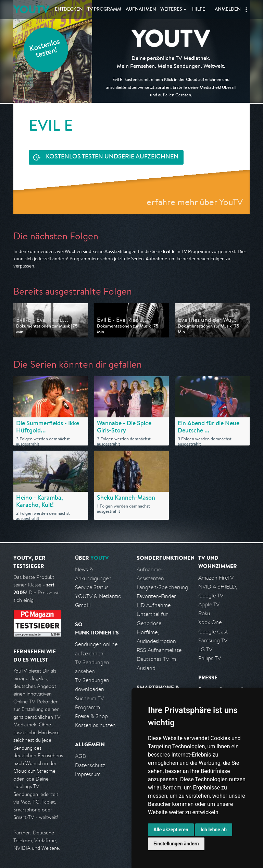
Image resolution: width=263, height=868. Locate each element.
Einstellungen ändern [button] (176, 844)
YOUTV (31, 9)
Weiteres (171, 10)
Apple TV (209, 604)
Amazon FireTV (216, 578)
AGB (80, 756)
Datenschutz (90, 765)
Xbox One (210, 622)
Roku (204, 613)
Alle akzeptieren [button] (171, 830)
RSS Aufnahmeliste (159, 650)
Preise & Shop (91, 716)
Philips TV (210, 658)
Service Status (92, 587)
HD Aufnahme (154, 605)
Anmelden (228, 10)
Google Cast (213, 632)
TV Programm (104, 10)
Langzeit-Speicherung (162, 587)
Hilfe (199, 10)
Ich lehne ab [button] (214, 830)
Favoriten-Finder (156, 596)
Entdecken (69, 10)
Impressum (88, 774)
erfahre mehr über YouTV (195, 202)
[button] (246, 10)
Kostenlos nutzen (95, 725)
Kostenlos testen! (45, 49)
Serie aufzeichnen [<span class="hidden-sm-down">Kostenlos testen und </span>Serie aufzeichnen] (112, 157)
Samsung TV (213, 640)
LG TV (205, 649)
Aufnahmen (141, 10)
